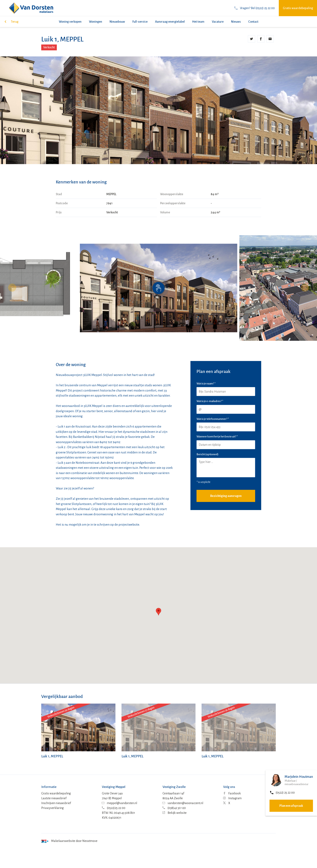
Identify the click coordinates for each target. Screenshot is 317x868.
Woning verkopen (70, 22)
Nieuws (236, 22)
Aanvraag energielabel (170, 22)
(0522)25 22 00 (114, 808)
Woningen (96, 22)
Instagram (232, 798)
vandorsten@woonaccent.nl (183, 803)
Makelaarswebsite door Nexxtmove (69, 841)
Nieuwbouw (117, 22)
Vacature (218, 22)
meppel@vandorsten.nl (119, 803)
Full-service (140, 22)
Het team (198, 22)
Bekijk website (175, 813)
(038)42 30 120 (174, 808)
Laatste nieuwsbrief (54, 798)
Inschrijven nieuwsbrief (56, 803)
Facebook (232, 793)
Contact (253, 22)
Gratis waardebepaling (298, 8)
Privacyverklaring (52, 808)
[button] (305, 288)
